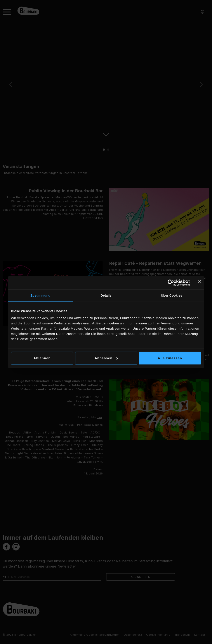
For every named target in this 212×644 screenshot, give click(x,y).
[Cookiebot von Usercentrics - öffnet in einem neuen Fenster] (171, 283)
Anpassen (106, 358)
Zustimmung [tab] (41, 295)
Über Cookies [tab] (172, 295)
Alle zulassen (170, 358)
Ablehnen (42, 358)
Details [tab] (106, 295)
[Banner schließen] (200, 283)
